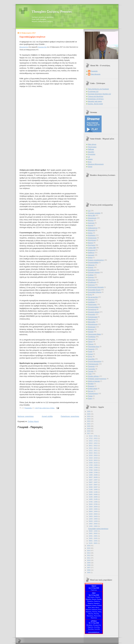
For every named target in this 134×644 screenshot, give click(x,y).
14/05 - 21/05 (93, 499)
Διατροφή (91, 255)
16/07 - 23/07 (93, 480)
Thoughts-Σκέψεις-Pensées (52, 12)
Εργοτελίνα (92, 154)
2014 (89, 551)
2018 (89, 431)
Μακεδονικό (92, 319)
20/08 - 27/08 (93, 472)
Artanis (90, 159)
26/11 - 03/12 (93, 446)
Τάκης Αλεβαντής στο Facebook (98, 89)
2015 (89, 548)
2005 (89, 573)
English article (93, 389)
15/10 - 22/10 (93, 458)
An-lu (90, 162)
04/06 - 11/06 (93, 492)
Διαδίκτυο (91, 253)
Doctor (90, 167)
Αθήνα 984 (92, 215)
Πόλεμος (91, 344)
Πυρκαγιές (91, 349)
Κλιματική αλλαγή (94, 312)
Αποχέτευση (92, 240)
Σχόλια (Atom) (33, 421)
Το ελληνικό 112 (93, 91)
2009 (89, 563)
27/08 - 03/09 (93, 470)
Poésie (90, 396)
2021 (89, 424)
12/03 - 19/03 (93, 519)
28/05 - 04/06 (93, 494)
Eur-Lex (91, 391)
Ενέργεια (91, 277)
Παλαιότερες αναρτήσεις (70, 416)
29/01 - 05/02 (93, 533)
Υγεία (90, 374)
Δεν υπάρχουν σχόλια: (47, 408)
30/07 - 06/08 (93, 477)
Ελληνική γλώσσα (94, 272)
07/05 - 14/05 (93, 502)
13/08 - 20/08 (93, 475)
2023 (89, 419)
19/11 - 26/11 (93, 448)
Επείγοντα (91, 285)
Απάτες (90, 233)
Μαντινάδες (92, 322)
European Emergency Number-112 (99, 94)
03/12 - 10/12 (93, 443)
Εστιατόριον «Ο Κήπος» (96, 99)
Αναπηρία (91, 223)
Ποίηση (90, 342)
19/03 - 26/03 (93, 516)
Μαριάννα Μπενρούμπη (96, 164)
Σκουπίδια (91, 359)
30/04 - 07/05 (93, 504)
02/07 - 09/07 (93, 485)
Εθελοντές (91, 265)
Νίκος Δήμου (92, 144)
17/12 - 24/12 (93, 438)
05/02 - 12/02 (93, 531)
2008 (89, 565)
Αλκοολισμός (92, 218)
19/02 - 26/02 (93, 524)
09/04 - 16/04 (93, 511)
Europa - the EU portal (95, 104)
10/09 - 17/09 (93, 468)
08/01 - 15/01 (93, 541)
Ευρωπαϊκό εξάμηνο (95, 292)
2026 (89, 411)
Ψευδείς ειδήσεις (93, 376)
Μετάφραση (92, 327)
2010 (89, 560)
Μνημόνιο (91, 329)
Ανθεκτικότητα (93, 228)
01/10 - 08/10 (93, 460)
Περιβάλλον (92, 337)
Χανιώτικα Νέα (42, 47)
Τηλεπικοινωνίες (93, 364)
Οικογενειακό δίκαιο (94, 334)
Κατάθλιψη (92, 302)
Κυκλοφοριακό (93, 317)
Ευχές (90, 295)
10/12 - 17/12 (93, 441)
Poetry (90, 398)
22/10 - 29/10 (93, 455)
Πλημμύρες (92, 339)
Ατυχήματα (92, 245)
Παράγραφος (92, 147)
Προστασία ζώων (94, 347)
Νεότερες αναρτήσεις (26, 416)
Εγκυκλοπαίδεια (93, 262)
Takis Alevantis (96, 74)
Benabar (91, 384)
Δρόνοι (90, 257)
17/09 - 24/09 (93, 465)
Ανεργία (91, 225)
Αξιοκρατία (92, 230)
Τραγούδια (92, 369)
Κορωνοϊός (92, 314)
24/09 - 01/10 (93, 463)
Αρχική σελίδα (47, 416)
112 (89, 211)
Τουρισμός (91, 366)
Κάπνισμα (91, 300)
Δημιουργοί (92, 250)
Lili (89, 157)
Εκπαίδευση (92, 270)
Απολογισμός (92, 238)
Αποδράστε (92, 235)
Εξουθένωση (92, 282)
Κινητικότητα (92, 309)
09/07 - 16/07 (93, 482)
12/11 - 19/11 (93, 451)
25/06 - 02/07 (93, 487)
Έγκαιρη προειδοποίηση (96, 260)
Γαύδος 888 (92, 248)
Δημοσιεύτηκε (24, 47)
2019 (89, 429)
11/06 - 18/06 (93, 489)
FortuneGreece (93, 393)
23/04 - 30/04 (93, 507)
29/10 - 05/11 (93, 453)
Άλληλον (91, 220)
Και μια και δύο (93, 297)
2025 (89, 414)
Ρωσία (90, 351)
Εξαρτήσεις (92, 280)
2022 (89, 421)
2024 (89, 416)
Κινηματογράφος (93, 307)
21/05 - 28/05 (93, 497)
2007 (89, 568)
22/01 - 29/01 (93, 536)
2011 (89, 558)
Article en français (94, 381)
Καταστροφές (92, 304)
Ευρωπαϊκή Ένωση (94, 290)
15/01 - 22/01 (93, 538)
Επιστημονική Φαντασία (96, 287)
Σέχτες (90, 356)
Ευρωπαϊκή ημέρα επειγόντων (32, 37)
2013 (89, 553)
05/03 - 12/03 (93, 521)
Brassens (91, 386)
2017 (89, 433)
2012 (89, 555)
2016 (89, 546)
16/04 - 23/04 (93, 509)
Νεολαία (91, 332)
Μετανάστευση (93, 324)
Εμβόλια (91, 275)
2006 (89, 570)
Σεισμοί (90, 354)
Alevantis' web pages (95, 101)
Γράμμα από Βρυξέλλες (96, 96)
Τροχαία (91, 371)
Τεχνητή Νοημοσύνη (95, 361)
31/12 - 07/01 (93, 436)
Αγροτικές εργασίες (94, 213)
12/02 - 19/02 (93, 526)
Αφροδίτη (91, 152)
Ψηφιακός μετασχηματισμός (97, 379)
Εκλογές (91, 267)
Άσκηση (91, 243)
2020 (89, 426)
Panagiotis (94, 71)
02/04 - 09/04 (93, 514)
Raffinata (91, 149)
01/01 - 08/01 (93, 543)
